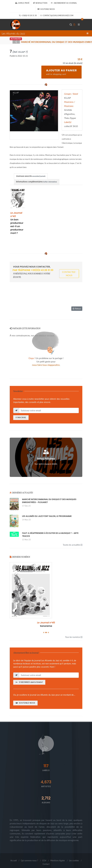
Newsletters (40, 3)
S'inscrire (21, 418)
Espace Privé (22, 3)
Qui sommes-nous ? (29, 861)
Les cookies (74, 861)
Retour (77, 309)
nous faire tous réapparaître (46, 365)
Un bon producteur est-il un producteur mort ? (17, 223)
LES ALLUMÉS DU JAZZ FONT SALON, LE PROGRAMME (47, 516)
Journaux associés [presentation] (31, 176)
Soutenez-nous (46, 9)
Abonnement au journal (64, 3)
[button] (44, 632)
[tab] (31, 176)
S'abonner (29, 682)
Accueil (14, 861)
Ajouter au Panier (61, 72)
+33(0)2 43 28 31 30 (28, 16)
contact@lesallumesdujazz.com (57, 16)
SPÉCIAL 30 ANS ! (46, 624)
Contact (46, 864)
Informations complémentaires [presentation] (37, 182)
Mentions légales (58, 861)
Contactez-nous (69, 274)
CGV (44, 861)
